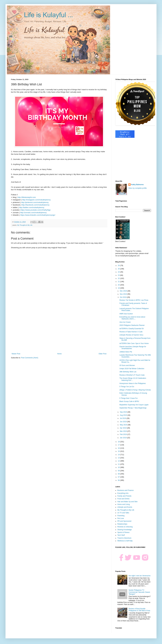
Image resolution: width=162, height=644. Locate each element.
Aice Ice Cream (125, 322)
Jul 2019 (123, 418)
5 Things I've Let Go (127, 387)
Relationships (122, 524)
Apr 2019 (123, 428)
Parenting (121, 516)
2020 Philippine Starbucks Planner (132, 325)
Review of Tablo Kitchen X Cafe (131, 332)
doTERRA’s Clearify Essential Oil (132, 329)
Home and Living (124, 504)
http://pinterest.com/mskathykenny (35, 202)
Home (59, 354)
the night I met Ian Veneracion (140, 576)
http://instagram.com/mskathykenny (36, 200)
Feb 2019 (124, 434)
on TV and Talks (123, 513)
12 (119, 461)
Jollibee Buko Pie (126, 352)
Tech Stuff (121, 535)
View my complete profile (137, 188)
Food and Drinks (123, 499)
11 (119, 464)
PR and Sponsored (124, 521)
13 (119, 458)
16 (119, 448)
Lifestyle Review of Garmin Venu (131, 335)
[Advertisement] (59, 330)
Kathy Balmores (137, 185)
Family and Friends (124, 496)
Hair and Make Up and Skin (127, 502)
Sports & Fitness (123, 532)
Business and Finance (125, 490)
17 (119, 445)
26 (119, 266)
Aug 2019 (124, 415)
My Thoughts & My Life (25, 225)
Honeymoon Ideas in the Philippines (133, 383)
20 (119, 285)
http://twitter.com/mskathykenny (32, 207)
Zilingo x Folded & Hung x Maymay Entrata (135, 390)
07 (119, 477)
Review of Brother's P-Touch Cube (132, 375)
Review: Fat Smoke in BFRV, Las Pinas (134, 300)
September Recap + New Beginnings (133, 408)
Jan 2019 (123, 438)
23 (119, 275)
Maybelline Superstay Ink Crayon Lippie (134, 405)
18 (119, 442)
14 (119, 455)
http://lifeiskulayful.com (27, 197)
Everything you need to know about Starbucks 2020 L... (132, 318)
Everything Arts (123, 493)
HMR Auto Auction (126, 314)
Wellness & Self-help (125, 541)
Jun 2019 (123, 422)
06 (119, 480)
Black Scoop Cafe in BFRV (129, 401)
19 (119, 288)
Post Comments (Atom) (30, 358)
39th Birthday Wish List (128, 372)
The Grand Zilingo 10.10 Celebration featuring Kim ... (133, 379)
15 (119, 451)
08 (119, 474)
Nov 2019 (124, 294)
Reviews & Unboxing (125, 527)
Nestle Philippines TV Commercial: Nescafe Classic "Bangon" (139, 592)
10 (119, 467)
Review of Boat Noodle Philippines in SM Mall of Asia (139, 610)
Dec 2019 (124, 291)
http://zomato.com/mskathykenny (33, 213)
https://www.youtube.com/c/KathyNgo (36, 210)
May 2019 (124, 425)
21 (119, 282)
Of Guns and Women (127, 365)
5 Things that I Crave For (129, 398)
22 (119, 278)
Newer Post (16, 354)
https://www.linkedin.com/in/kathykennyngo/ (38, 215)
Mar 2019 (124, 431)
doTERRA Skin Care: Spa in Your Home (134, 343)
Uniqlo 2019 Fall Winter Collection (132, 369)
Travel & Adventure (124, 538)
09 (119, 471)
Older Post (102, 354)
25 (119, 269)
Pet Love (121, 518)
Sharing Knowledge (125, 530)
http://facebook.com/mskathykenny (35, 205)
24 (119, 272)
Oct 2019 (123, 297)
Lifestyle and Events (125, 507)
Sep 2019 (124, 412)
